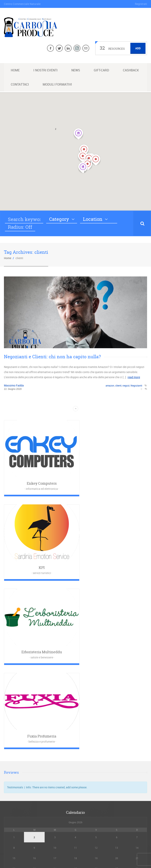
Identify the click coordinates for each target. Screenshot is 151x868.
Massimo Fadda (14, 385)
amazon (110, 385)
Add (138, 48)
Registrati (141, 4)
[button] (84, 150)
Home (15, 70)
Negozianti (136, 385)
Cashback (131, 70)
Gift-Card (101, 70)
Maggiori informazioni (77, 732)
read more (134, 377)
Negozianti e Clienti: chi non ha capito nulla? (52, 357)
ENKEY (108, 853)
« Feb (74, 707)
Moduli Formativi (57, 84)
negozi (126, 385)
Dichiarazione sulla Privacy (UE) (76, 817)
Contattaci (20, 84)
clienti (118, 385)
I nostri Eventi (46, 70)
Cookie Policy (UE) (76, 823)
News (76, 70)
